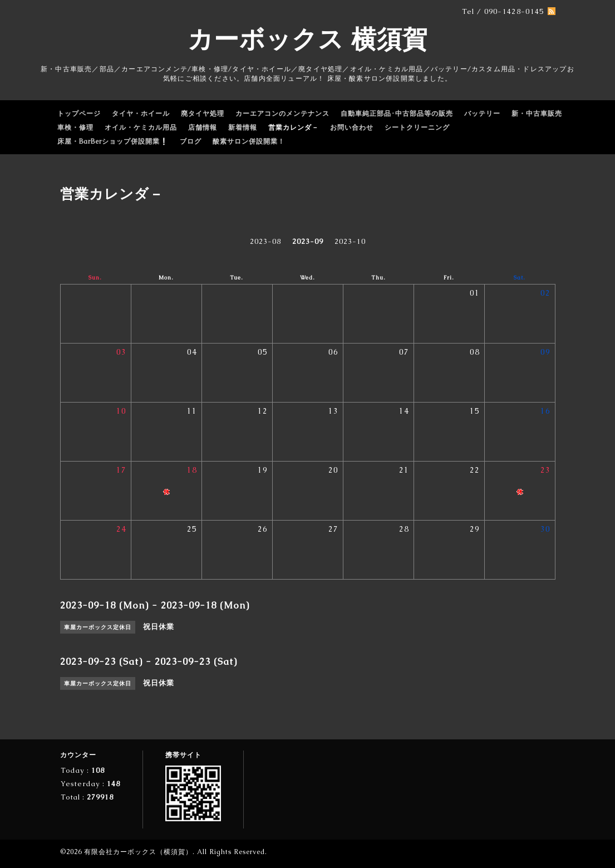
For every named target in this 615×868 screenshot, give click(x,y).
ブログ (191, 141)
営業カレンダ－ (294, 127)
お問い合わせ (352, 127)
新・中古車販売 (537, 114)
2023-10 (350, 241)
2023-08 (265, 241)
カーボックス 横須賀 (308, 39)
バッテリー (482, 114)
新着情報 (243, 127)
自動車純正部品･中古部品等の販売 (397, 114)
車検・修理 (75, 127)
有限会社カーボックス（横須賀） (138, 852)
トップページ (79, 114)
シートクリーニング (417, 127)
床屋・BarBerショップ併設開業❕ (113, 141)
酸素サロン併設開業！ (249, 141)
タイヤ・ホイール (141, 114)
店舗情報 (203, 127)
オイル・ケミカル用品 (141, 127)
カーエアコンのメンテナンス (282, 114)
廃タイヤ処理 (203, 114)
